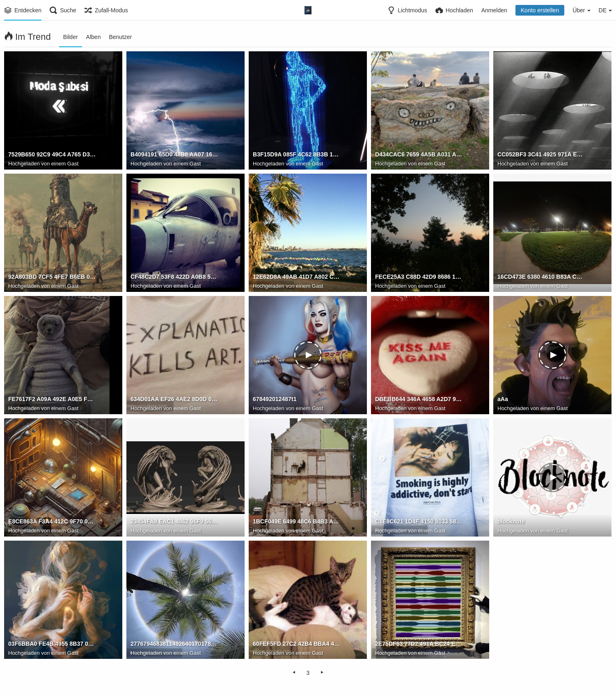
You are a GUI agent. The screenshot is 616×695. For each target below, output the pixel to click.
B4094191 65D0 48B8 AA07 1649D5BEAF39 (174, 155)
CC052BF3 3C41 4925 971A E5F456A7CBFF (541, 155)
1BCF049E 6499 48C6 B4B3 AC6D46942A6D (297, 522)
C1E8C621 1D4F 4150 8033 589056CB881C (419, 522)
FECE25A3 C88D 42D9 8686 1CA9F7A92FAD (419, 277)
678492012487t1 (275, 399)
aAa (503, 399)
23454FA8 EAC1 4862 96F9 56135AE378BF (174, 522)
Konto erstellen (540, 10)
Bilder (71, 37)
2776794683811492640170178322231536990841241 (174, 644)
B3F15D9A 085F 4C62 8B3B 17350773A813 (297, 155)
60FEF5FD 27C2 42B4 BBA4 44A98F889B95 (297, 644)
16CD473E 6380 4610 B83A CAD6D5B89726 (541, 277)
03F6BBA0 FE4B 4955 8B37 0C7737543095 (52, 644)
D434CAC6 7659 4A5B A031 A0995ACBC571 (419, 155)
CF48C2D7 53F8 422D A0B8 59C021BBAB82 (174, 277)
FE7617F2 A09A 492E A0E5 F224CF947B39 (52, 399)
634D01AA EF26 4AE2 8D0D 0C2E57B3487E (174, 399)
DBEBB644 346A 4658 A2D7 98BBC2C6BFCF (419, 399)
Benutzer (120, 37)
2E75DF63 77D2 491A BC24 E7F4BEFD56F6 (419, 644)
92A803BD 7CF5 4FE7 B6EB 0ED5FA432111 (52, 277)
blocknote (511, 522)
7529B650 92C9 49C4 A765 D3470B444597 (52, 155)
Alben (94, 37)
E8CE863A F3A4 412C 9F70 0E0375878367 (52, 522)
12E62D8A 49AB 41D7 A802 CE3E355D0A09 (297, 277)
